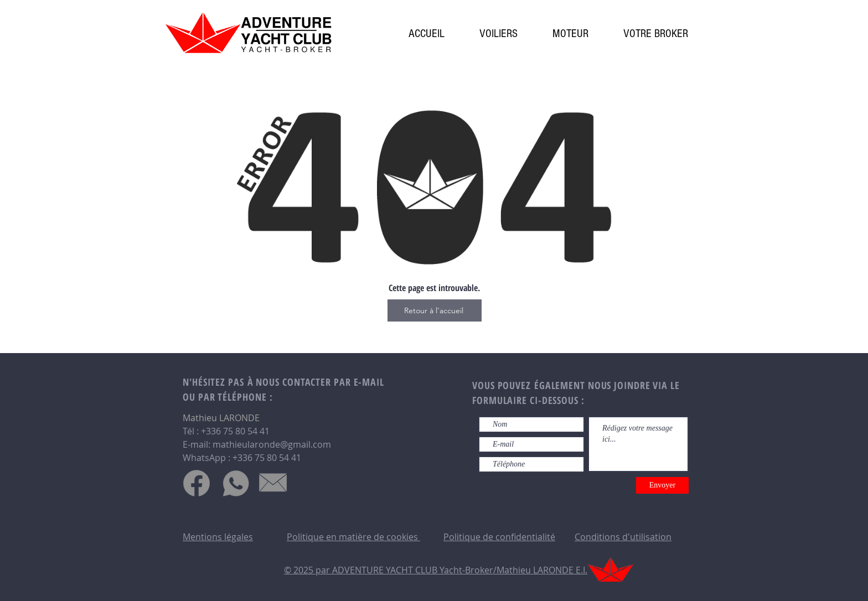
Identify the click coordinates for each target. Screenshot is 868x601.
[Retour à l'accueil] (435, 310)
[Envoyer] (662, 485)
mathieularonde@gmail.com (272, 444)
